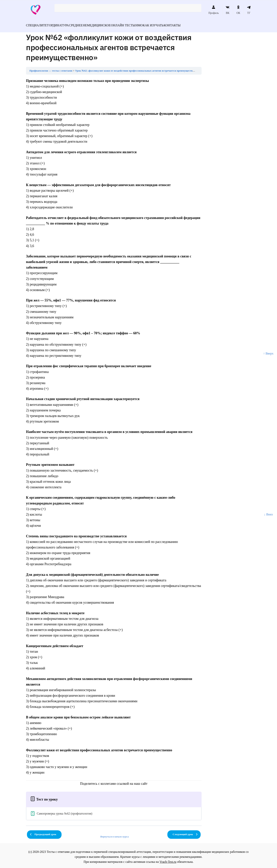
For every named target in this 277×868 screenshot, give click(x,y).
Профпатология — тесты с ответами (51, 68)
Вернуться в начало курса (114, 834)
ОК (238, 10)
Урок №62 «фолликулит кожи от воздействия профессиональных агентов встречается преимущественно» (137, 68)
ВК (228, 10)
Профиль (214, 10)
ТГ (249, 10)
